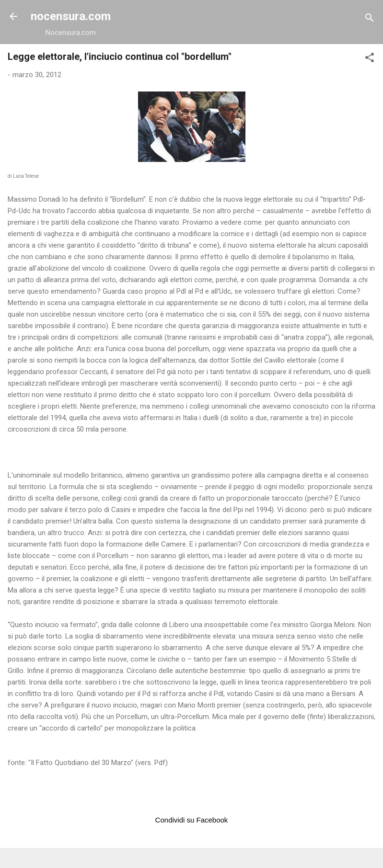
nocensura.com (71, 16)
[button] (370, 59)
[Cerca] (370, 19)
